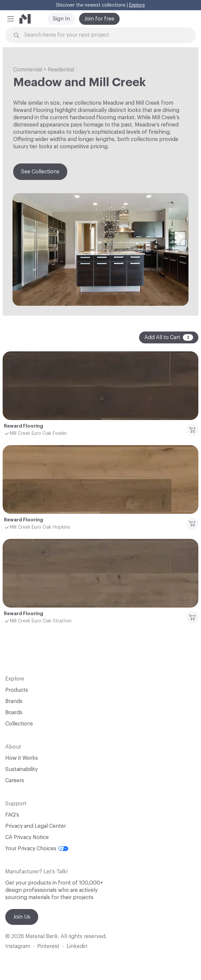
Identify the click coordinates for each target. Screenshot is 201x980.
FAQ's (12, 815)
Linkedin (77, 946)
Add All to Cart (169, 337)
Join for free (99, 19)
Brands (14, 701)
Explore (137, 5)
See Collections (40, 172)
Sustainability (21, 769)
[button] (11, 19)
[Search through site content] (104, 35)
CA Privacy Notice (27, 837)
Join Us (22, 917)
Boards (14, 713)
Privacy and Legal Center (36, 826)
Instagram (18, 946)
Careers (15, 781)
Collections (19, 724)
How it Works (22, 758)
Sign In (61, 19)
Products (17, 690)
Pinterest (48, 946)
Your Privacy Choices (37, 849)
